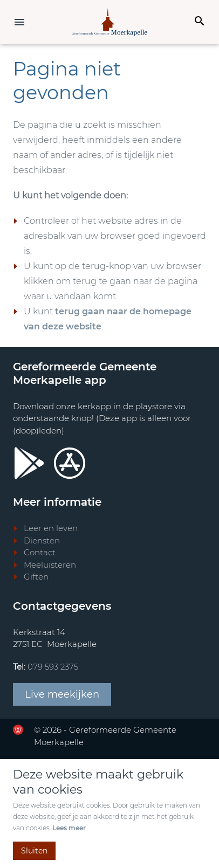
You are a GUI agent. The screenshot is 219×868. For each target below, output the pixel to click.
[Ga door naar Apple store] (70, 463)
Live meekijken (62, 694)
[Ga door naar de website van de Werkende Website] (18, 730)
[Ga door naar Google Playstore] (29, 463)
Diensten (42, 540)
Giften (36, 577)
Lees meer (69, 828)
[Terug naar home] (109, 22)
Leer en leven (51, 528)
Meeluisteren (50, 565)
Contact (40, 552)
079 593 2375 (53, 667)
